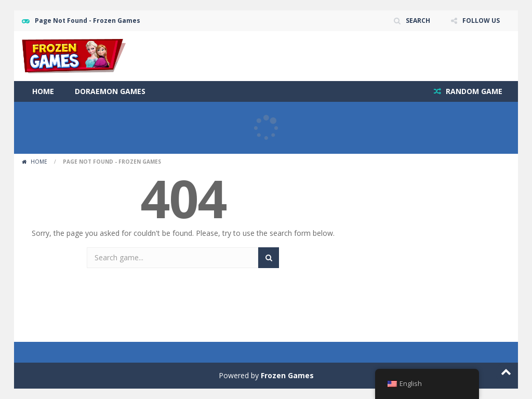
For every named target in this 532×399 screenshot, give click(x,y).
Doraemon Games (110, 91)
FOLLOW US (481, 21)
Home (43, 91)
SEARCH (418, 21)
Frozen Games (287, 375)
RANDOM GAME (473, 91)
